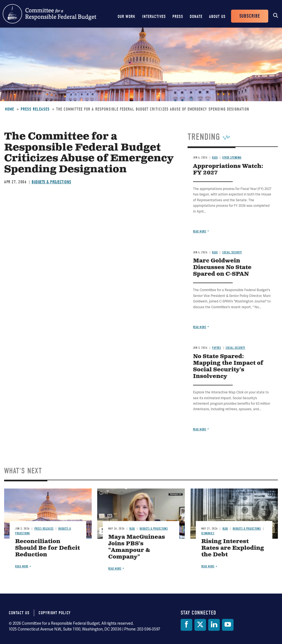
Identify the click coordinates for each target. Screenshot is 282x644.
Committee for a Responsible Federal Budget (50, 14)
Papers (216, 348)
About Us (217, 17)
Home (10, 109)
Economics (208, 533)
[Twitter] (200, 625)
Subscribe (250, 16)
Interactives (154, 17)
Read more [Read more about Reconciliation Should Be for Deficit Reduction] (22, 566)
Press (178, 17)
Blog (215, 158)
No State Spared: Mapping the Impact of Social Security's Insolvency (228, 367)
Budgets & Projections (51, 182)
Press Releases (35, 109)
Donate (196, 17)
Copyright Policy (55, 613)
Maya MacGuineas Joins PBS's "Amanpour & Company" (137, 547)
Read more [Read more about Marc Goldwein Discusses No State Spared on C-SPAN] (200, 327)
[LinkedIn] (214, 625)
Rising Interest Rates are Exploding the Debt (233, 548)
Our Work (127, 17)
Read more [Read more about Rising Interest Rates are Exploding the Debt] (208, 566)
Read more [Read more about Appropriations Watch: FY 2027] (200, 231)
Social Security (232, 252)
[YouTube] (228, 625)
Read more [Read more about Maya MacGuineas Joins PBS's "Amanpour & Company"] (115, 569)
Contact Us (19, 613)
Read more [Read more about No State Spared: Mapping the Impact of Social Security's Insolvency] (200, 429)
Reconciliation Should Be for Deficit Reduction (48, 548)
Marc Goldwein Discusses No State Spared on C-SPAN (222, 268)
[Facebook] (186, 625)
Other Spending (232, 158)
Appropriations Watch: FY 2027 (228, 170)
